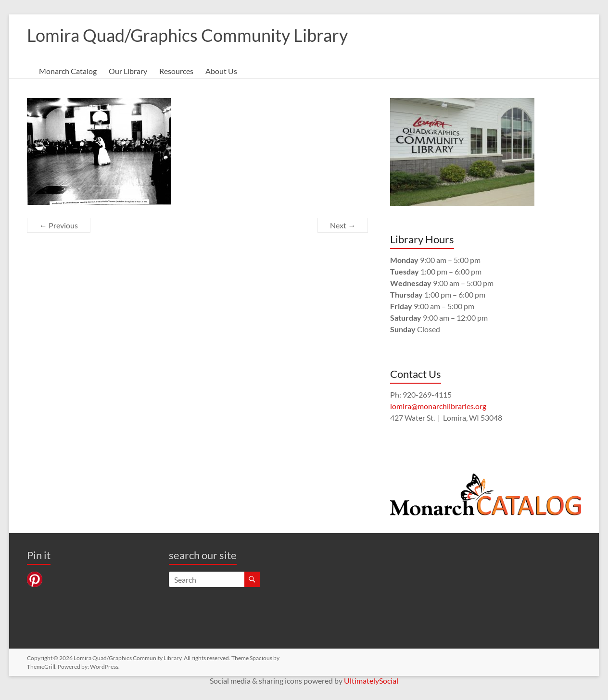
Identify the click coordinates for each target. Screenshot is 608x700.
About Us (221, 71)
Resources (176, 71)
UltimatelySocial (371, 681)
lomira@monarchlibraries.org (438, 406)
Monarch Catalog (68, 71)
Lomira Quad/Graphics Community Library (187, 35)
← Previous (59, 225)
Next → (343, 225)
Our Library (128, 71)
